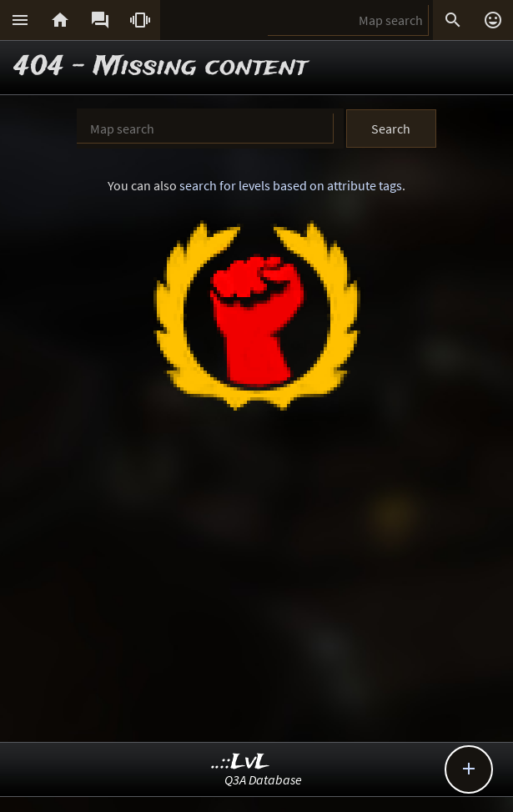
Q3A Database (263, 779)
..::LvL (241, 762)
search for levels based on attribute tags (291, 185)
